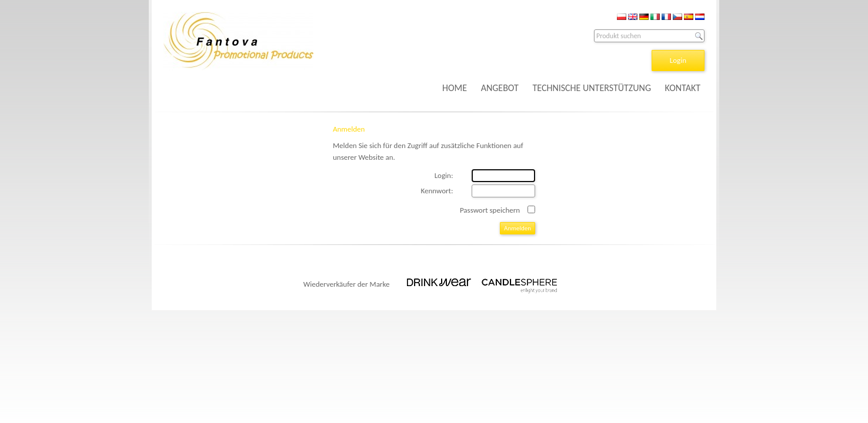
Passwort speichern (490, 210)
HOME (455, 88)
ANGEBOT (500, 88)
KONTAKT (683, 88)
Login (678, 60)
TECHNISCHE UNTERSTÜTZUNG (592, 88)
